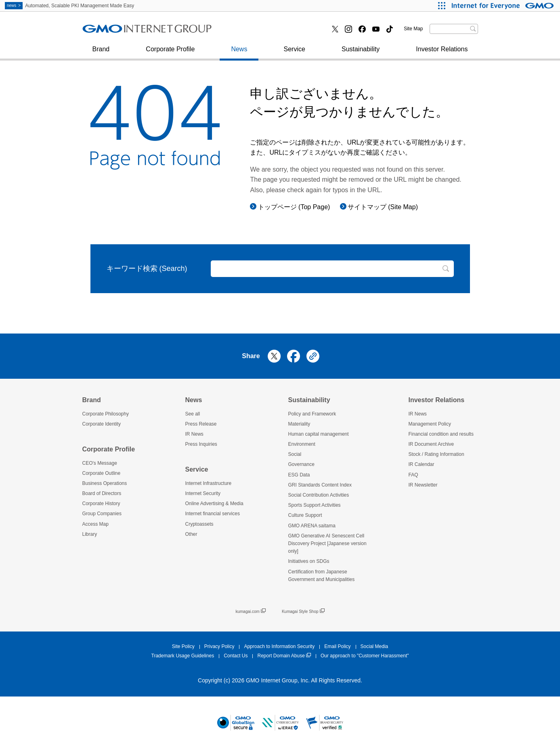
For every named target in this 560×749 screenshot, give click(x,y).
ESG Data (299, 475)
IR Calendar (422, 464)
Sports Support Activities (315, 505)
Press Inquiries (112, 32)
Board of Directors (102, 493)
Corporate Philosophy (106, 414)
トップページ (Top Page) (294, 207)
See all (193, 414)
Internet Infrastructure (209, 483)
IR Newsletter (423, 485)
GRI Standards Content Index (320, 485)
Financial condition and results (441, 434)
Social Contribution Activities (319, 495)
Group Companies (102, 514)
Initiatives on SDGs (309, 561)
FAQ (413, 475)
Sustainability (361, 53)
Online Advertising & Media (214, 504)
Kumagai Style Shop (303, 612)
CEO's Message (100, 463)
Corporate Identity (102, 424)
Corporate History (101, 504)
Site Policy (183, 646)
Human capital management (319, 434)
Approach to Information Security (279, 646)
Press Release (201, 424)
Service (295, 53)
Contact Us (236, 656)
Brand (101, 53)
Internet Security (114, 32)
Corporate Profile (170, 53)
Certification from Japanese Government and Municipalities (322, 576)
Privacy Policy (219, 646)
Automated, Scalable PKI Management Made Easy (69, 6)
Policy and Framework (312, 414)
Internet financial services (265, 32)
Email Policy (337, 646)
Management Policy (430, 424)
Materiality (299, 424)
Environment (302, 444)
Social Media (374, 646)
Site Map (413, 29)
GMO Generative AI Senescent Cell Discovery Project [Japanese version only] (327, 543)
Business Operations (105, 483)
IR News (194, 434)
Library (90, 534)
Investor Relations (442, 53)
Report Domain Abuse (284, 656)
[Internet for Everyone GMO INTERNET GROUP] (504, 6)
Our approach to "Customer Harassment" (365, 656)
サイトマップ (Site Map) (383, 207)
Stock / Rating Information (436, 454)
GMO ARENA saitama (312, 526)
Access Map (95, 524)
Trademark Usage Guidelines (183, 656)
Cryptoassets (199, 524)
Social (295, 454)
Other (191, 534)
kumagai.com (250, 612)
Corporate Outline (102, 473)
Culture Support (305, 515)
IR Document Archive (431, 444)
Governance (301, 464)
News (239, 53)
